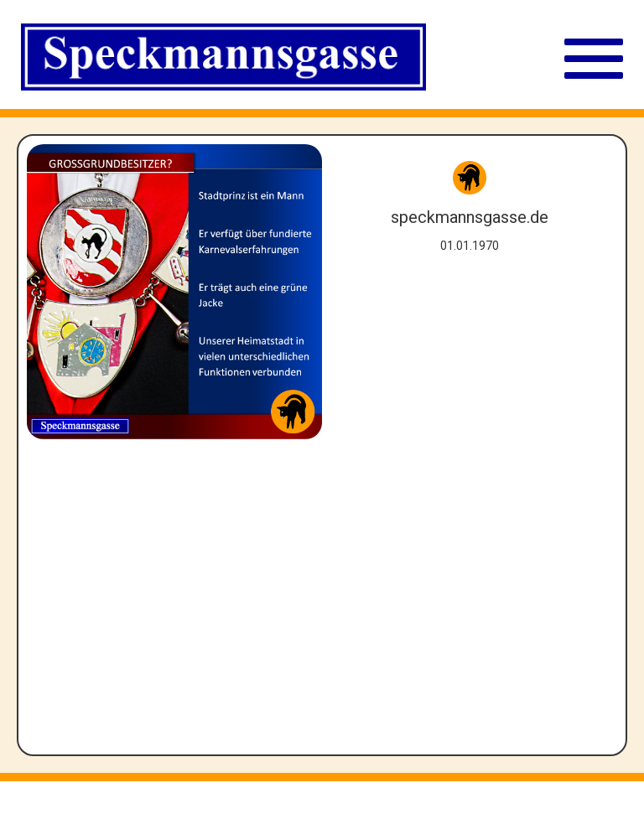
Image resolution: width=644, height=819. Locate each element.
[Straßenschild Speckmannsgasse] (223, 59)
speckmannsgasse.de (470, 217)
